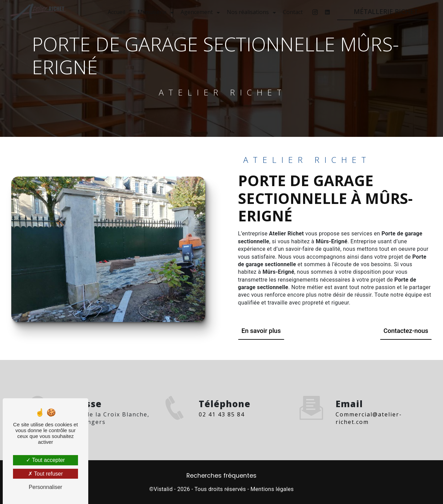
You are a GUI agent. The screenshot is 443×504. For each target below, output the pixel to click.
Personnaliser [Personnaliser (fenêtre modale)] (45, 487)
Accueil (116, 12)
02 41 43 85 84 (222, 422)
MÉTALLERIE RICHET (385, 11)
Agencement (196, 12)
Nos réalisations (247, 12)
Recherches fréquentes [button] (222, 475)
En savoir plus (262, 331)
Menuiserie (151, 12)
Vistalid (163, 489)
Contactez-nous (405, 331)
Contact (292, 12)
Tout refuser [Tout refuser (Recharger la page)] (45, 474)
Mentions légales (272, 489)
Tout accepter (45, 460)
